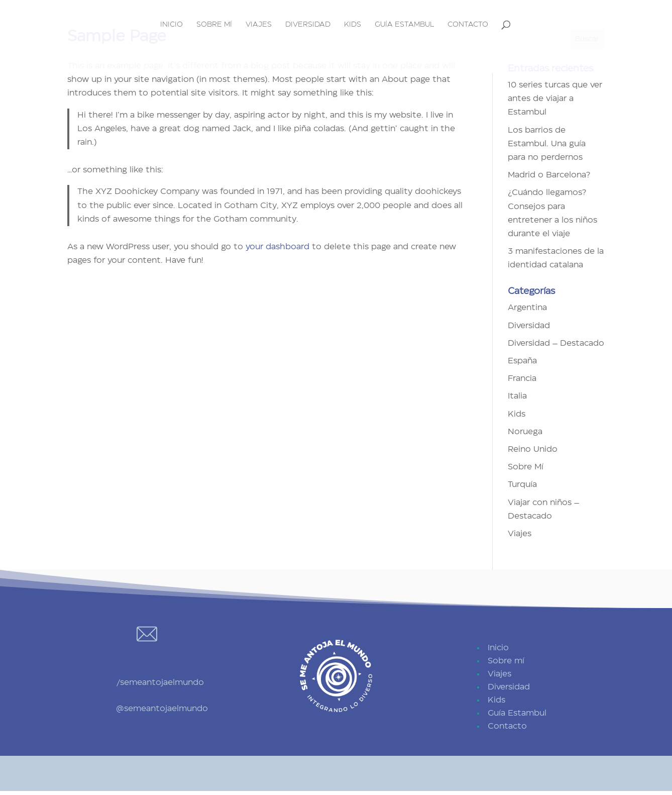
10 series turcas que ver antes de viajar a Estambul (555, 98)
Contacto (468, 25)
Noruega (525, 432)
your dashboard (277, 247)
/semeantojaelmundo (160, 682)
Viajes (259, 25)
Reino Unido (533, 449)
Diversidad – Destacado (556, 343)
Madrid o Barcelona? (549, 175)
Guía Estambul (404, 25)
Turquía (522, 484)
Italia (517, 396)
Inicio (172, 25)
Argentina (527, 308)
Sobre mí (214, 25)
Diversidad (308, 25)
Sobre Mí (526, 467)
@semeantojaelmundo (162, 709)
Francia (522, 378)
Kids (353, 25)
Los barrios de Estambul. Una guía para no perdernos (547, 144)
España (522, 361)
